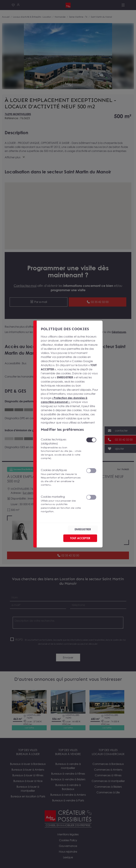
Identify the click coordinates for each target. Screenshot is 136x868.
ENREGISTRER (83, 529)
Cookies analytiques (61, 477)
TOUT (80, 538)
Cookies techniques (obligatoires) (61, 449)
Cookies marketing (61, 504)
